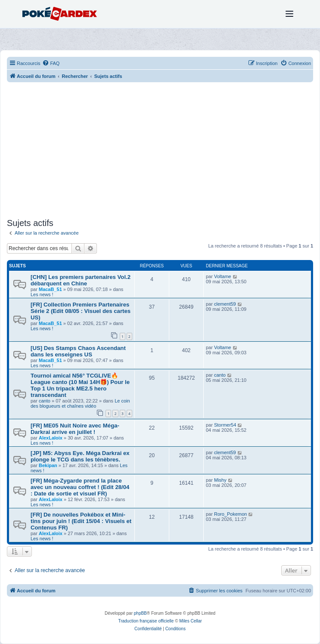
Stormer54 (225, 425)
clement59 (225, 304)
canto (45, 401)
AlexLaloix (51, 438)
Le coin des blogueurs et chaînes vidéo (80, 403)
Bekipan (48, 465)
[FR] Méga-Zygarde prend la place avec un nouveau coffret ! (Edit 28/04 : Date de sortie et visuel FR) (80, 487)
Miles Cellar (190, 621)
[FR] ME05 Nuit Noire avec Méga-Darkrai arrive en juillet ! (75, 429)
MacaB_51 (50, 289)
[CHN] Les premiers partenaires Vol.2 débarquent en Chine (81, 280)
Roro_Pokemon (230, 514)
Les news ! (42, 294)
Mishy (220, 480)
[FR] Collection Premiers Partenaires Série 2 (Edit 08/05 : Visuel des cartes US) (81, 311)
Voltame (223, 276)
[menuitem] (51, 63)
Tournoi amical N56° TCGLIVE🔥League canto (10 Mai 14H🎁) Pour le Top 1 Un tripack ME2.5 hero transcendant (80, 385)
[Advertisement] (160, 151)
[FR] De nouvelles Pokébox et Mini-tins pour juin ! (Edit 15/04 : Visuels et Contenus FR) (81, 521)
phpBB (140, 613)
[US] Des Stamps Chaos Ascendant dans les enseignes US (78, 351)
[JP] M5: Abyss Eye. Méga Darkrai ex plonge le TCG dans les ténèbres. (80, 456)
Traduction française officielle (146, 621)
